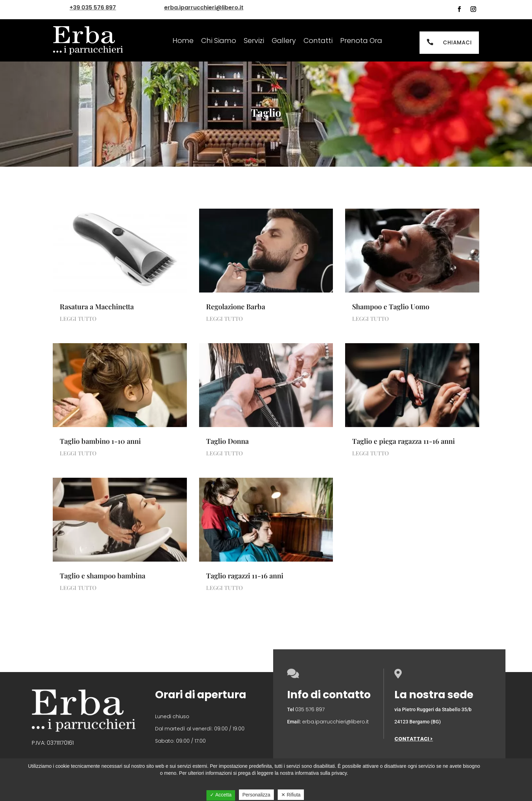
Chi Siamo (219, 41)
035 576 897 (310, 709)
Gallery (284, 41)
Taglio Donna (227, 441)
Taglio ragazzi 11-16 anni (245, 575)
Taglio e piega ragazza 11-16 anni (403, 441)
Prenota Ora (361, 41)
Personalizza (256, 795)
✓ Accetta (221, 795)
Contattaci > (414, 739)
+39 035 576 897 (93, 8)
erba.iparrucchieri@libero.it (204, 8)
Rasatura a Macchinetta (97, 306)
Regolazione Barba (236, 306)
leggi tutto (78, 319)
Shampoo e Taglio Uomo (391, 306)
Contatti (318, 41)
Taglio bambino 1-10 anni (100, 441)
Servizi (254, 41)
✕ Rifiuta (291, 795)
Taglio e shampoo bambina (103, 575)
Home (183, 41)
